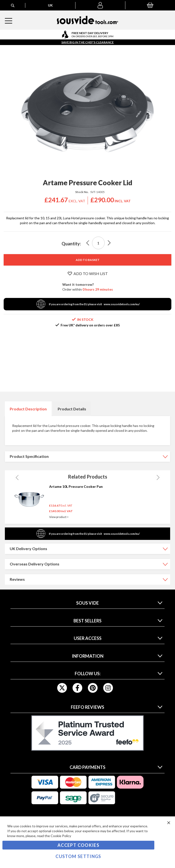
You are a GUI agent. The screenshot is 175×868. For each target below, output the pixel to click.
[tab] (28, 409)
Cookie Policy (61, 836)
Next (158, 478)
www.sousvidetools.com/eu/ (122, 304)
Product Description (28, 409)
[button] (100, 5)
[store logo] (87, 20)
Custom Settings (78, 856)
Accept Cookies (78, 845)
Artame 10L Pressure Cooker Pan (76, 486)
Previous (17, 478)
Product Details (72, 409)
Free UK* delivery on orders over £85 (90, 325)
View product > (59, 517)
